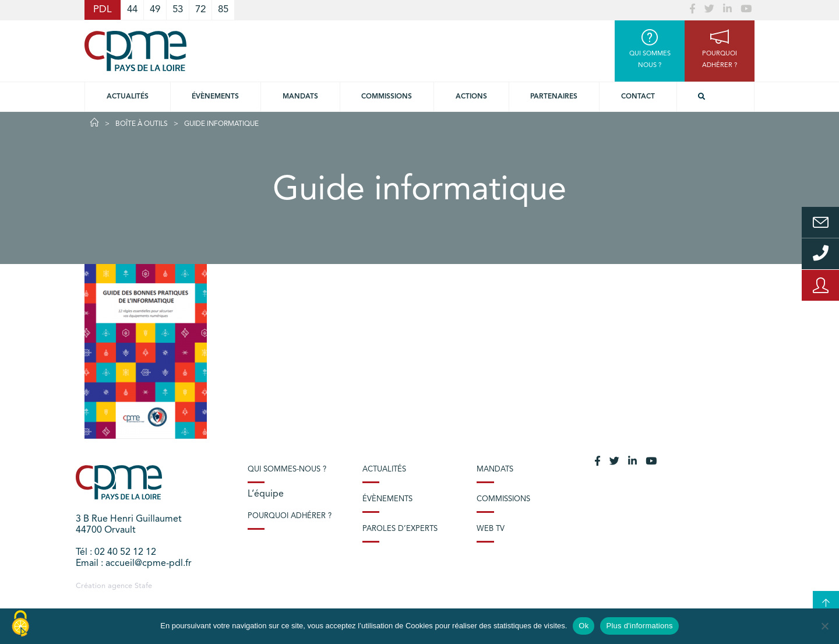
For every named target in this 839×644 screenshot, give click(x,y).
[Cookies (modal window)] (20, 624)
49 (155, 10)
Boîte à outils (142, 124)
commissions (387, 97)
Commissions (503, 499)
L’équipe (266, 494)
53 (178, 10)
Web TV (491, 529)
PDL (103, 10)
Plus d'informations (639, 626)
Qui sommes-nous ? (287, 469)
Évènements (215, 97)
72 (200, 10)
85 (223, 10)
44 (132, 10)
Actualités (128, 97)
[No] (824, 626)
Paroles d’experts (400, 529)
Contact (638, 97)
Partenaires (554, 97)
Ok (584, 626)
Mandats (300, 97)
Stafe (143, 586)
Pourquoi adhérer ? (290, 516)
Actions (471, 97)
